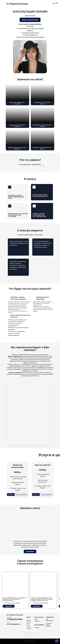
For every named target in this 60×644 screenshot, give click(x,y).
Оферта (30, 637)
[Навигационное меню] (57, 3)
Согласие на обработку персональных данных (31, 635)
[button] (30, 20)
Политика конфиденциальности (30, 636)
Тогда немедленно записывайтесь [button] (30, 164)
